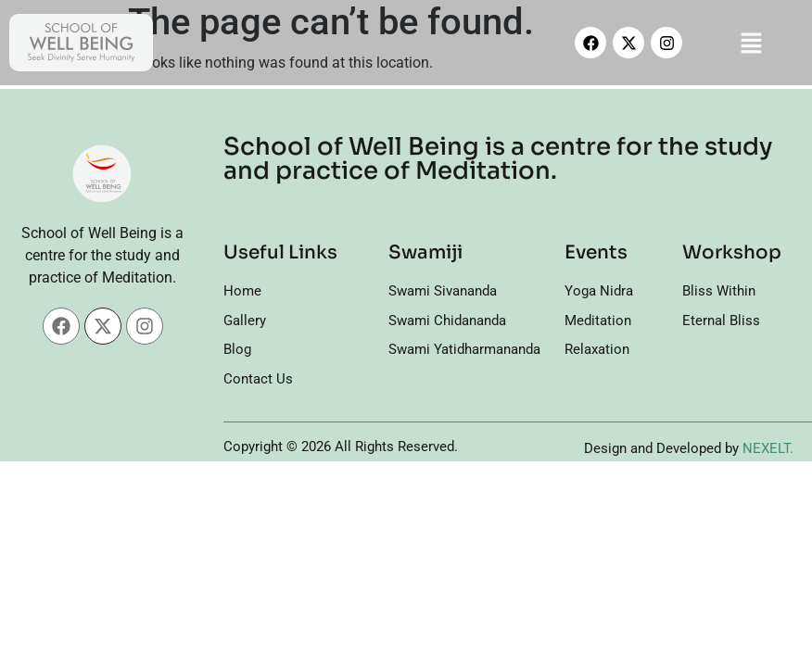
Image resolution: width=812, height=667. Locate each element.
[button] (751, 43)
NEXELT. (768, 448)
